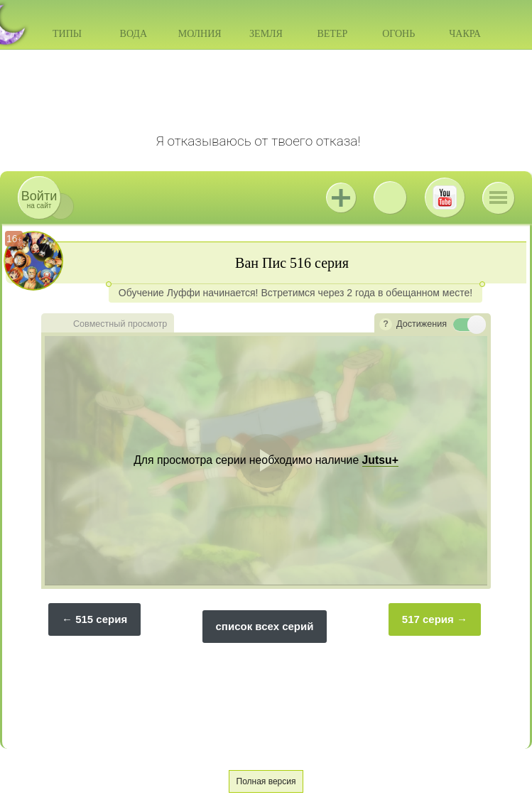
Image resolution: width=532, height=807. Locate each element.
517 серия (428, 619)
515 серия (101, 619)
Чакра (465, 34)
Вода (134, 34)
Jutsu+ (341, 197)
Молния (200, 34)
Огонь (398, 34)
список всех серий (265, 626)
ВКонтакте (390, 197)
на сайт (39, 199)
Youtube (445, 197)
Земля (266, 34)
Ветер (332, 34)
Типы (67, 34)
